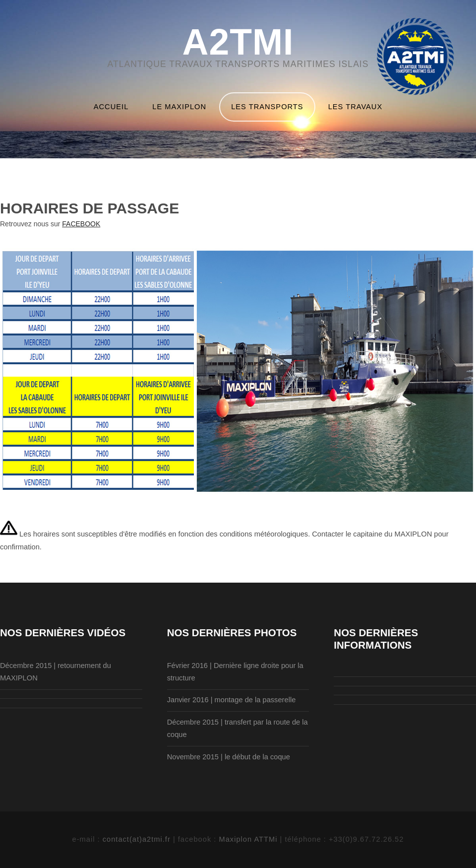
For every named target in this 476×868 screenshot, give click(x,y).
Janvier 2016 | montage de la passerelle (232, 700)
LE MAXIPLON (179, 107)
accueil (111, 107)
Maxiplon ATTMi (249, 839)
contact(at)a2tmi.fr (138, 839)
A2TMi (238, 43)
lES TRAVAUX (356, 107)
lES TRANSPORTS (267, 107)
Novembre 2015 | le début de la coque (229, 757)
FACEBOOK (81, 224)
